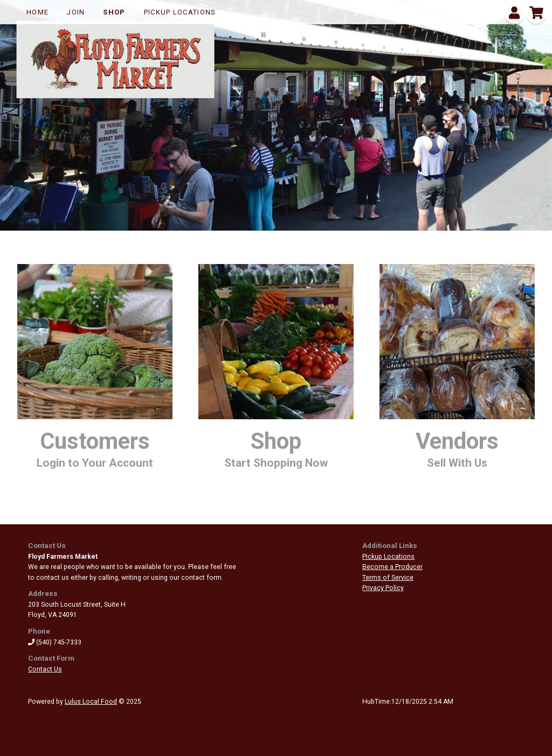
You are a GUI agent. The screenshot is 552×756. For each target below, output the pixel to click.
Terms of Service (388, 578)
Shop (114, 12)
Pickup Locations (180, 12)
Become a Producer (392, 567)
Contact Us (45, 669)
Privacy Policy (383, 588)
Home (37, 12)
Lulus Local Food (91, 702)
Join (76, 12)
